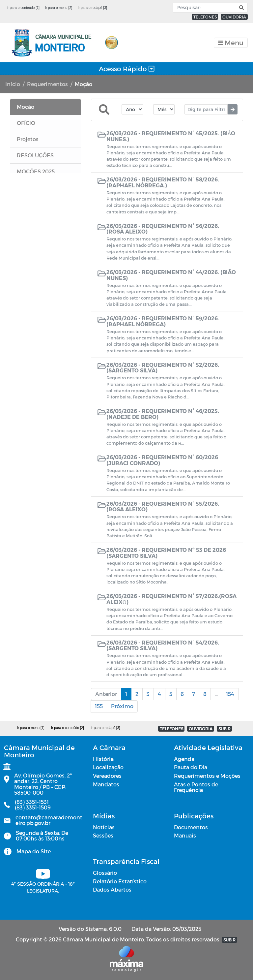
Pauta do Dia (191, 767)
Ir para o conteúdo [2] (68, 728)
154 (230, 694)
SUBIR (225, 729)
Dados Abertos (112, 889)
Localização (108, 767)
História (103, 759)
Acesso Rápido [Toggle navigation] (127, 69)
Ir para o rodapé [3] (92, 8)
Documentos (191, 827)
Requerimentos (47, 84)
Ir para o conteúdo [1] (23, 8)
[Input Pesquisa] (206, 8)
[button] (241, 8)
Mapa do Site (34, 851)
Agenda (184, 759)
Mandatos (106, 784)
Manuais (185, 835)
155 (99, 706)
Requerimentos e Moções (207, 776)
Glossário (105, 873)
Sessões (103, 835)
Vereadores (107, 776)
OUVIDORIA (234, 17)
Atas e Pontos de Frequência (196, 787)
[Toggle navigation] (231, 43)
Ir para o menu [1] (31, 728)
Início (13, 84)
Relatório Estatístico (120, 881)
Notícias (104, 827)
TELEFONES (205, 17)
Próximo (122, 706)
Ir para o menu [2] (58, 8)
